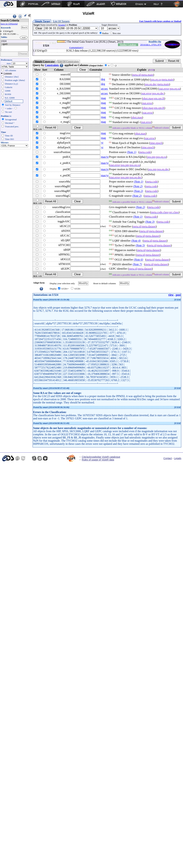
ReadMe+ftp (155, 41)
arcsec (104, 89)
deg (103, 79)
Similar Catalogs (128, 45)
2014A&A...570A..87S (151, 45)
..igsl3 (15, 44)
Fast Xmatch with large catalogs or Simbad (160, 21)
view (171, 295)
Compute (8, 73)
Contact (168, 458)
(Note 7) (137, 264)
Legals (178, 458)
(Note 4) (136, 241)
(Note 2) (138, 186)
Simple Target (42, 21)
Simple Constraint (45, 62)
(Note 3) (150, 222)
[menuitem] (8, 4)
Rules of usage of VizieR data (98, 460)
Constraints (54, 65)
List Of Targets (61, 21)
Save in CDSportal (9, 24)
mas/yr (105, 157)
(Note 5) (140, 245)
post (178, 295)
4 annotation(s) (76, 47)
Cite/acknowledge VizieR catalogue (101, 457)
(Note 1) (132, 152)
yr (102, 143)
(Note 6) (138, 260)
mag (103, 98)
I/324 (15, 41)
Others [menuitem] (139, 4)
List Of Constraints (68, 62)
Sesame (62, 25)
